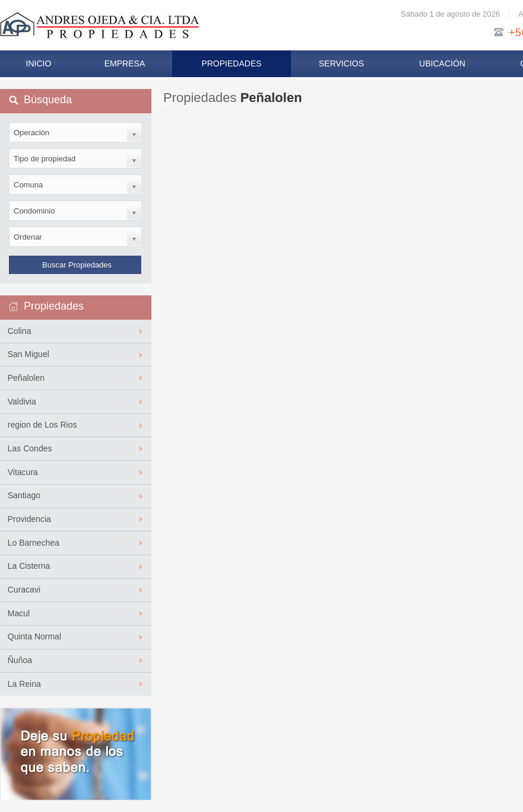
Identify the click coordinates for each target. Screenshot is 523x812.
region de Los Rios (42, 425)
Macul (19, 613)
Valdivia (22, 402)
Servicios (341, 63)
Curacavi (24, 590)
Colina (20, 331)
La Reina (24, 684)
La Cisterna (29, 566)
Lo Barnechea (34, 543)
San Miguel (28, 354)
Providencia (29, 519)
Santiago (24, 495)
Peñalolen (26, 378)
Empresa (125, 63)
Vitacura (23, 472)
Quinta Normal (34, 636)
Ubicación (442, 63)
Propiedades (231, 63)
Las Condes (30, 448)
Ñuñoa (20, 660)
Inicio (39, 63)
